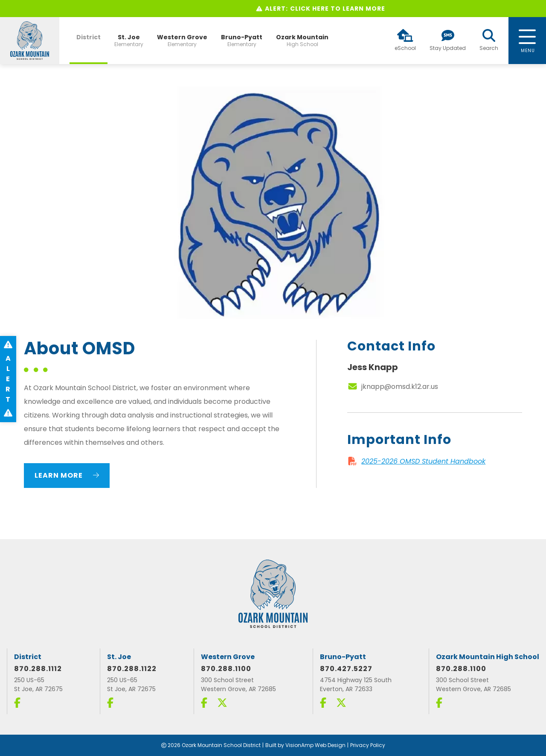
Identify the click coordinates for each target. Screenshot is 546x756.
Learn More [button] (67, 475)
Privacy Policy (368, 745)
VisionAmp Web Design (315, 745)
